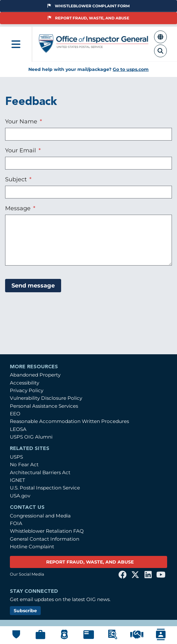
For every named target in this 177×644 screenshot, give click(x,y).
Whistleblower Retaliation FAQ (47, 531)
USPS (16, 457)
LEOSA (18, 429)
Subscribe (25, 611)
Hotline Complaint (32, 547)
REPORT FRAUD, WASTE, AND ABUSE (90, 562)
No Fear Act (24, 464)
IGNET (18, 480)
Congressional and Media (40, 516)
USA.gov (20, 496)
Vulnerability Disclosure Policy (46, 398)
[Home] (94, 50)
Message (19, 208)
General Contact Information (45, 539)
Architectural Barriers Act (40, 472)
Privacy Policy (27, 390)
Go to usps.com (131, 69)
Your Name (22, 121)
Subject (17, 179)
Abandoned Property (35, 375)
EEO (15, 414)
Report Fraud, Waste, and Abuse (88, 18)
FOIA (16, 523)
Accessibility (25, 383)
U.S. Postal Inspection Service (45, 488)
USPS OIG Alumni (31, 437)
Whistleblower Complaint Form (88, 6)
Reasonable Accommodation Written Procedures (69, 421)
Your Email (21, 150)
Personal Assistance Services (44, 406)
